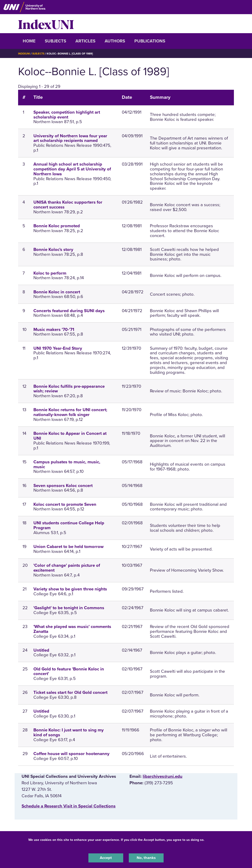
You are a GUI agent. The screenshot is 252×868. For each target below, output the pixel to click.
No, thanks (146, 857)
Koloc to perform (50, 273)
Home (29, 41)
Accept (106, 857)
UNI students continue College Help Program (69, 525)
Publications (150, 41)
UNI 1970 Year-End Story (58, 348)
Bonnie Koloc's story (53, 250)
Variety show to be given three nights (70, 589)
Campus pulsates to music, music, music (67, 464)
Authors (115, 41)
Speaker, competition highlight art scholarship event (67, 115)
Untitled (41, 650)
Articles (85, 41)
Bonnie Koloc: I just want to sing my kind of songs (69, 732)
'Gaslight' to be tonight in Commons (69, 608)
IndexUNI (46, 24)
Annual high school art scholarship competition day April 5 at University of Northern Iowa (72, 169)
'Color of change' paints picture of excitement (67, 568)
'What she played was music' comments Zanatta (72, 629)
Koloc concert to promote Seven (65, 504)
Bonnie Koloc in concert (57, 292)
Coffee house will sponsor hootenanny (71, 754)
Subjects (55, 41)
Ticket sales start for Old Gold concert (70, 692)
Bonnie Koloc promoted (57, 226)
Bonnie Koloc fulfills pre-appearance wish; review (69, 389)
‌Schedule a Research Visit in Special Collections (69, 806)
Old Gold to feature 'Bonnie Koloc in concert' (69, 671)
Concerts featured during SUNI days (69, 311)
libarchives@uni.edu (163, 776)
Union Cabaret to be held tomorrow (68, 547)
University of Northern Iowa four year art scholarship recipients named (70, 138)
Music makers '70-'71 (54, 330)
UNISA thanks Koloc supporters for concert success (68, 205)
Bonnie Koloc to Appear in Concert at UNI (70, 436)
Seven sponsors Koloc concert (63, 486)
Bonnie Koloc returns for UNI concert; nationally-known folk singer (70, 412)
